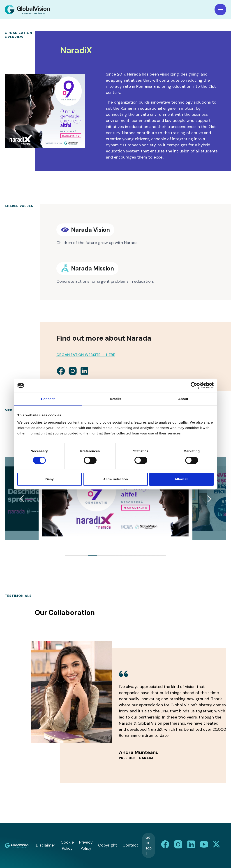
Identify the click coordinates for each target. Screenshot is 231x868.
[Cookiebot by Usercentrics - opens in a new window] (194, 385)
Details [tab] (115, 399)
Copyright (108, 845)
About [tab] (183, 399)
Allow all (181, 479)
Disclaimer (46, 845)
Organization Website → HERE (86, 355)
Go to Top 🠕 (149, 845)
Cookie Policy (67, 845)
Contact (130, 845)
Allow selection (115, 479)
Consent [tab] (48, 399)
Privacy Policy (86, 845)
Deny (50, 479)
